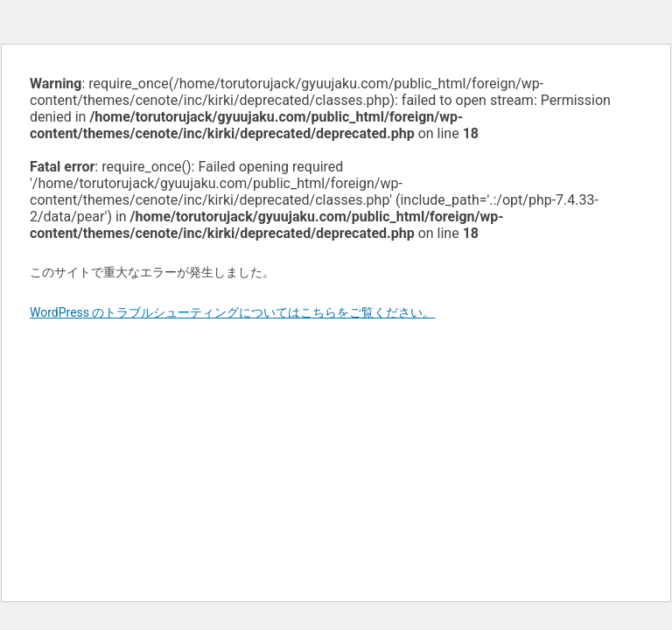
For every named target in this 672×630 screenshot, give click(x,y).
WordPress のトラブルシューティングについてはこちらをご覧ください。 (233, 312)
